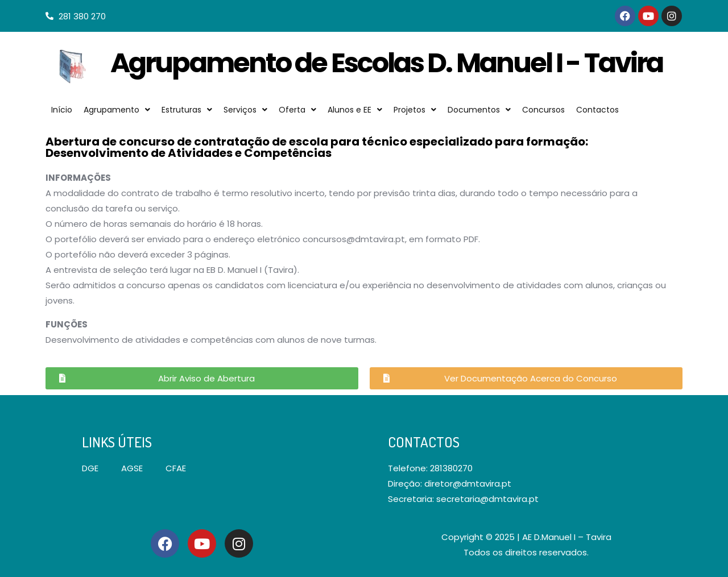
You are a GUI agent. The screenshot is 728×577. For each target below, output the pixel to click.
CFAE (176, 468)
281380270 (451, 468)
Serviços (245, 110)
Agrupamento (117, 110)
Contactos (597, 110)
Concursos (543, 110)
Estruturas (187, 110)
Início (62, 110)
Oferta (297, 110)
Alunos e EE (355, 110)
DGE (90, 468)
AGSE (132, 468)
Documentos (479, 110)
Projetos (415, 110)
